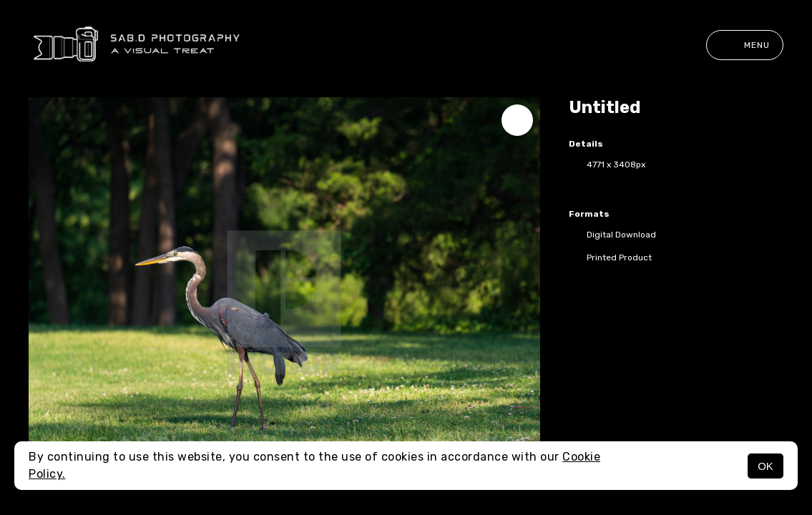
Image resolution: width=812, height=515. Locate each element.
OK (765, 466)
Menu (745, 45)
